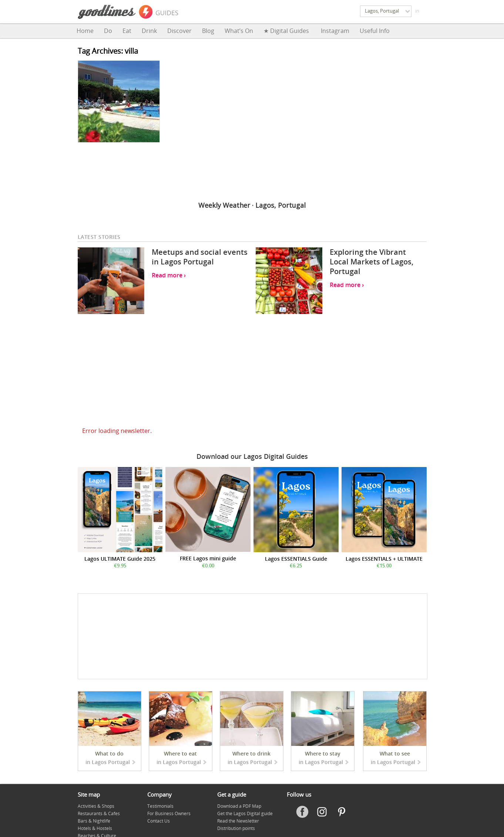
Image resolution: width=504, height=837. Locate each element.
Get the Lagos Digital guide (245, 813)
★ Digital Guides (287, 31)
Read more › (169, 275)
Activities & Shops (96, 806)
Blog (208, 31)
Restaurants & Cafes (99, 813)
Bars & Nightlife (94, 821)
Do (108, 31)
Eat (127, 31)
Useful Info (375, 31)
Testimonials (160, 806)
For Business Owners (169, 813)
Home (85, 31)
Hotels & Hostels (95, 828)
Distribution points (236, 828)
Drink (149, 31)
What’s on (239, 31)
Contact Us (159, 821)
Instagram (335, 31)
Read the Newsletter (238, 821)
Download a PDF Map (239, 806)
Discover (179, 31)
